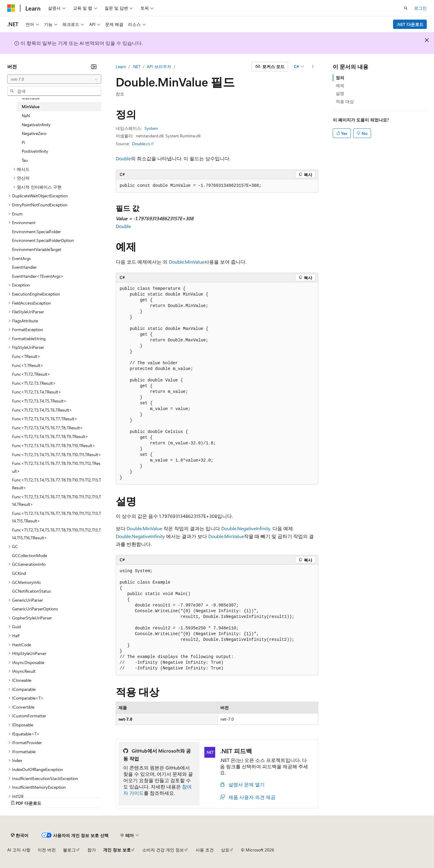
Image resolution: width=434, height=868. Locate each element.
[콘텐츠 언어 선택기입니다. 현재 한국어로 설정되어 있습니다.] (20, 835)
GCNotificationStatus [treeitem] (31, 591)
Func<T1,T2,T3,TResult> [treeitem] (34, 383)
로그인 (420, 8)
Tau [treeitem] (25, 160)
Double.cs (141, 144)
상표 (225, 850)
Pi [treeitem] (23, 142)
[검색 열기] (406, 8)
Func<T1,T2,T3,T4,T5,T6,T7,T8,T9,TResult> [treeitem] (50, 436)
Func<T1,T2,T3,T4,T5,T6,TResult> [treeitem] (42, 410)
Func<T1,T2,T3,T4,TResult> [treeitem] (37, 392)
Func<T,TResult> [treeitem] (28, 365)
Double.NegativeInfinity (246, 528)
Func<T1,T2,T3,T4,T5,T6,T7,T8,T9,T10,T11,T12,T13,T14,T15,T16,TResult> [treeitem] (57, 534)
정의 (340, 78)
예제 (340, 85)
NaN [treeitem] (26, 116)
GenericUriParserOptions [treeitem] (35, 609)
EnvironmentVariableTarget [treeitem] (37, 249)
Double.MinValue (187, 262)
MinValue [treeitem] (31, 107)
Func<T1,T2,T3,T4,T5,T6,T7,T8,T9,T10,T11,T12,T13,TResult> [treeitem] (57, 484)
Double (123, 158)
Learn (121, 66)
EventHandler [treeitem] (24, 267)
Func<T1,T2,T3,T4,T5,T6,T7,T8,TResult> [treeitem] (47, 428)
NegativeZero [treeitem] (34, 133)
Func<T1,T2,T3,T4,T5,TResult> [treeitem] (39, 401)
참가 (92, 850)
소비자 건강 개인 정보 (163, 850)
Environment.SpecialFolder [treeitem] (36, 232)
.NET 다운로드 (410, 24)
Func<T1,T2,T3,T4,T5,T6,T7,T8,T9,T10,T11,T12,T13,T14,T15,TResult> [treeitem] (57, 517)
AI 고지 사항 (19, 850)
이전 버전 (47, 850)
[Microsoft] (11, 8)
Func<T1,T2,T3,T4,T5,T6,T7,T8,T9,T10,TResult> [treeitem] (54, 445)
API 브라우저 (159, 66)
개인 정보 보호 (117, 850)
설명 (340, 93)
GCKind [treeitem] (19, 573)
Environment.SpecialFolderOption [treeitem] (43, 240)
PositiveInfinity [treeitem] (35, 151)
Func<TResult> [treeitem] (26, 356)
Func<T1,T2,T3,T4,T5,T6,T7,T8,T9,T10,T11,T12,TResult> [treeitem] (56, 467)
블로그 (69, 850)
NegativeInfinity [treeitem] (36, 125)
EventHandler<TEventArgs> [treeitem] (38, 276)
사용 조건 (205, 850)
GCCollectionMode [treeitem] (30, 555)
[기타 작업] (313, 67)
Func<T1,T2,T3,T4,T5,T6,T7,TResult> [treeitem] (45, 419)
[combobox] (54, 79)
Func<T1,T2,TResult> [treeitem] (31, 374)
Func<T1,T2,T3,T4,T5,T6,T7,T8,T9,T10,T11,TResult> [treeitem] (57, 454)
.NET (136, 66)
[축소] (94, 67)
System (151, 128)
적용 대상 (345, 101)
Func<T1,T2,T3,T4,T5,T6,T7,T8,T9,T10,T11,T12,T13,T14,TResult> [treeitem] (57, 501)
